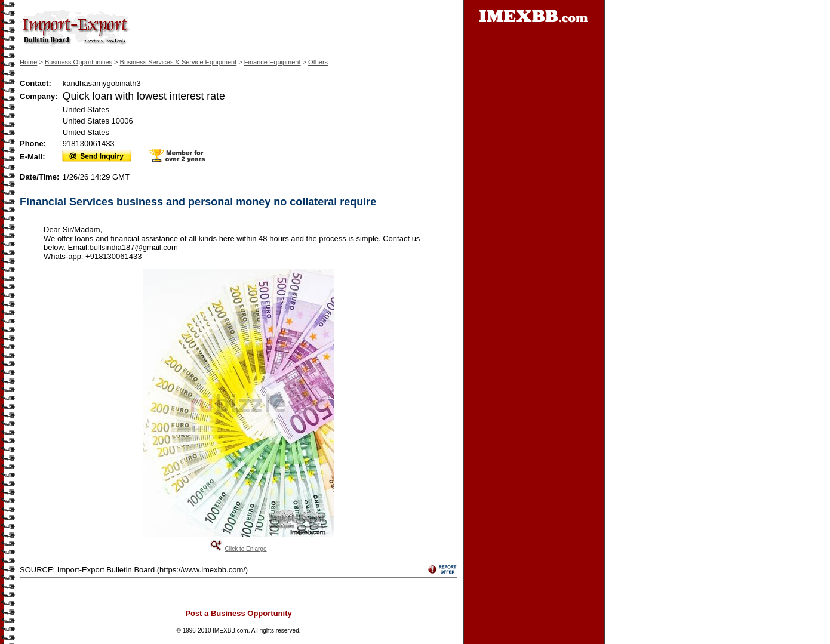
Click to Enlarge (245, 549)
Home (28, 62)
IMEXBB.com (230, 631)
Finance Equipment (273, 62)
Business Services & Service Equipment (179, 62)
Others (318, 62)
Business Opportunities (79, 62)
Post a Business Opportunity (238, 613)
